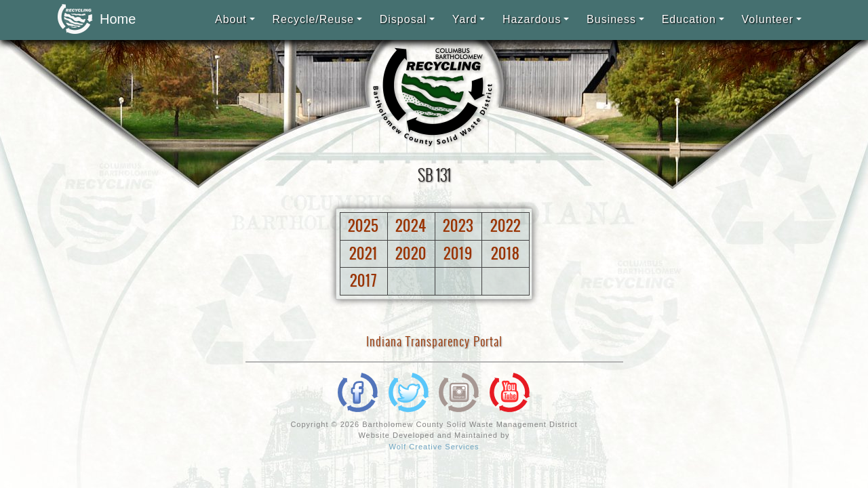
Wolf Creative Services (434, 447)
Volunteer (768, 19)
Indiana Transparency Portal (434, 341)
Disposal (403, 19)
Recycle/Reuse (313, 19)
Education (689, 19)
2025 (363, 226)
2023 (458, 226)
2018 (506, 253)
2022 (506, 226)
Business (611, 19)
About (231, 19)
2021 (363, 253)
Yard (465, 19)
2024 (411, 226)
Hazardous (532, 19)
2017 (363, 281)
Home (93, 20)
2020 (411, 253)
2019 (458, 253)
